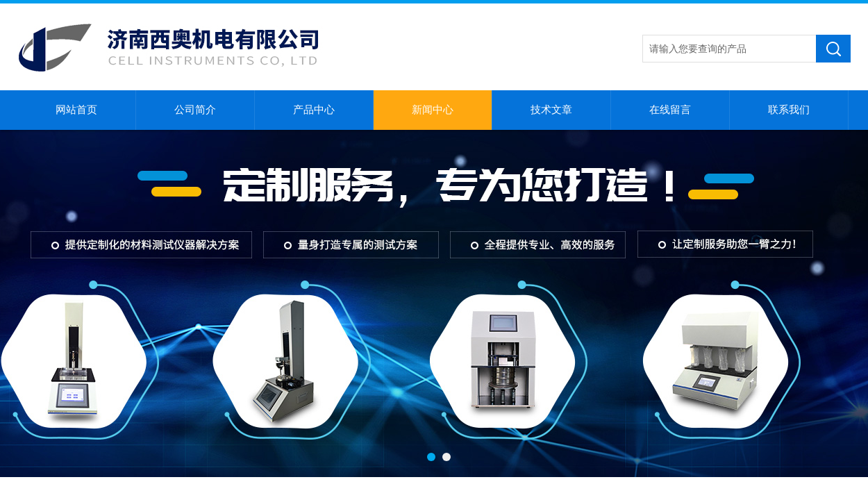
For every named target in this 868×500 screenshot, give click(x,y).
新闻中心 (433, 110)
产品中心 (314, 110)
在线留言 (670, 110)
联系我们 (789, 110)
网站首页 (76, 110)
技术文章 (551, 110)
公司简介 (195, 110)
